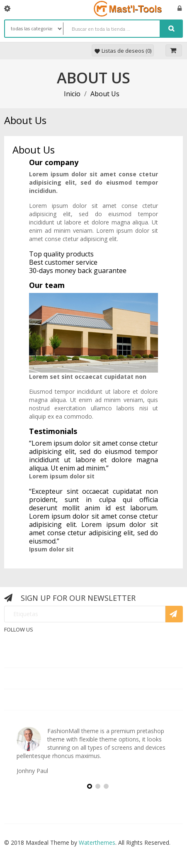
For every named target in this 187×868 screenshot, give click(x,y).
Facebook (48, 636)
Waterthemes (96, 842)
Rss (88, 636)
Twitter (68, 636)
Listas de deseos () (123, 51)
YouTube (108, 636)
